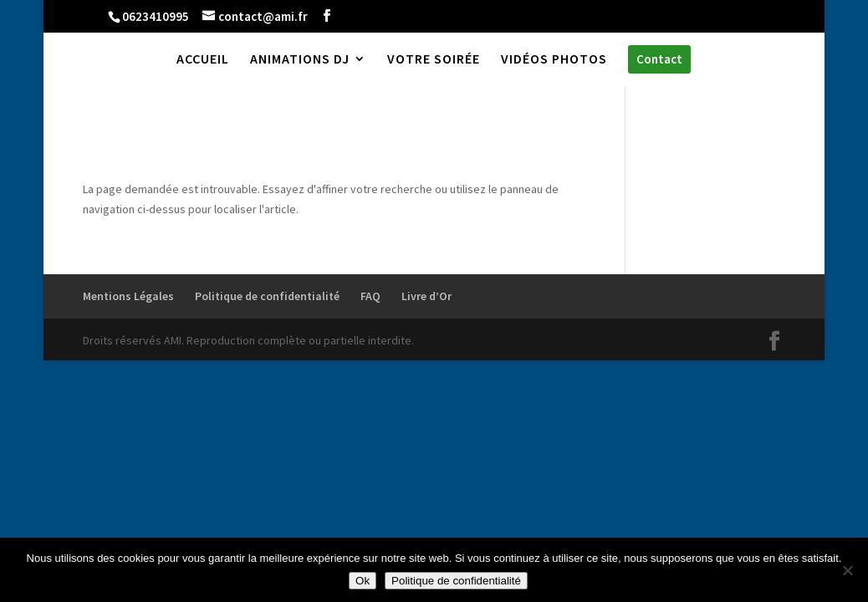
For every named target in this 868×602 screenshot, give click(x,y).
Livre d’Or (426, 296)
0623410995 (156, 16)
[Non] (847, 570)
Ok (363, 581)
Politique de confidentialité (267, 296)
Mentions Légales (128, 296)
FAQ (370, 296)
